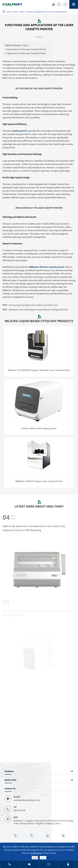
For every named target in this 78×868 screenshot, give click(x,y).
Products (9, 771)
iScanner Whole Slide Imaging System (39, 428)
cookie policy (36, 853)
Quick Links (10, 780)
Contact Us (10, 789)
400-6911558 (19, 810)
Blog (22, 12)
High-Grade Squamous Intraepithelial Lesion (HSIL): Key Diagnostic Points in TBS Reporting (34, 529)
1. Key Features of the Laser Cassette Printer (26, 49)
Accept (43, 858)
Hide (25, 45)
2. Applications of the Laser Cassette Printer (25, 53)
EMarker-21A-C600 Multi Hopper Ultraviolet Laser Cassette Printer (39, 370)
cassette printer (19, 131)
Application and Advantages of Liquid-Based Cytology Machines (38, 310)
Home (9, 12)
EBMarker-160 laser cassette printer (47, 267)
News (16, 12)
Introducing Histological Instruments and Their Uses (33, 305)
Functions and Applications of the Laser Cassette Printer (47, 12)
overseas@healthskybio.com (27, 800)
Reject (35, 858)
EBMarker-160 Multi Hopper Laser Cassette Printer (39, 481)
